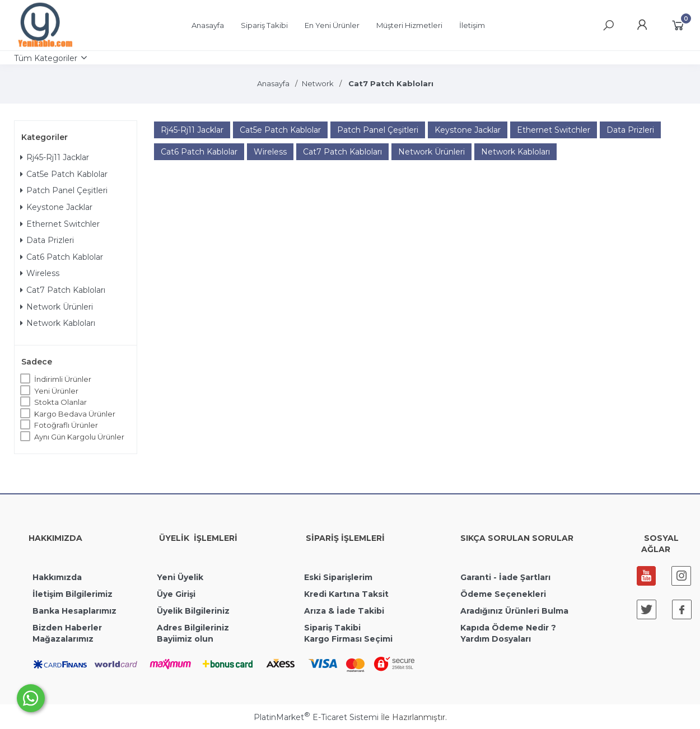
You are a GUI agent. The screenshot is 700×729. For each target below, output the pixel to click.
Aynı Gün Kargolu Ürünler (79, 437)
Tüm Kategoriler (46, 58)
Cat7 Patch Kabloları (63, 290)
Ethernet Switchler (60, 224)
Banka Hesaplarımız (74, 611)
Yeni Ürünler (56, 391)
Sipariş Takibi (332, 628)
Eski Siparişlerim (338, 577)
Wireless (40, 273)
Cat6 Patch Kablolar (62, 257)
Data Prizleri (47, 240)
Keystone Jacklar (56, 207)
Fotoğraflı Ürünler (66, 425)
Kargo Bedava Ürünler (75, 414)
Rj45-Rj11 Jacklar (55, 157)
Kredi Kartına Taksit (346, 594)
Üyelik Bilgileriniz (193, 611)
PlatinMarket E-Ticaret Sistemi (316, 717)
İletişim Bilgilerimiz (71, 594)
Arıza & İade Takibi (344, 611)
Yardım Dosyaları (496, 639)
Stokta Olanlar (60, 402)
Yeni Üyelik (180, 577)
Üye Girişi (176, 594)
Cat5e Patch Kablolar (64, 174)
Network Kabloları (58, 323)
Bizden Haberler (67, 628)
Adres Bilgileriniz (193, 628)
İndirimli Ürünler (63, 379)
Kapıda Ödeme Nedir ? (508, 628)
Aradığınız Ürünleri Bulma (514, 611)
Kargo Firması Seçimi (348, 639)
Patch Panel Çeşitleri (64, 190)
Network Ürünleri (57, 307)
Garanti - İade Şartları (505, 577)
